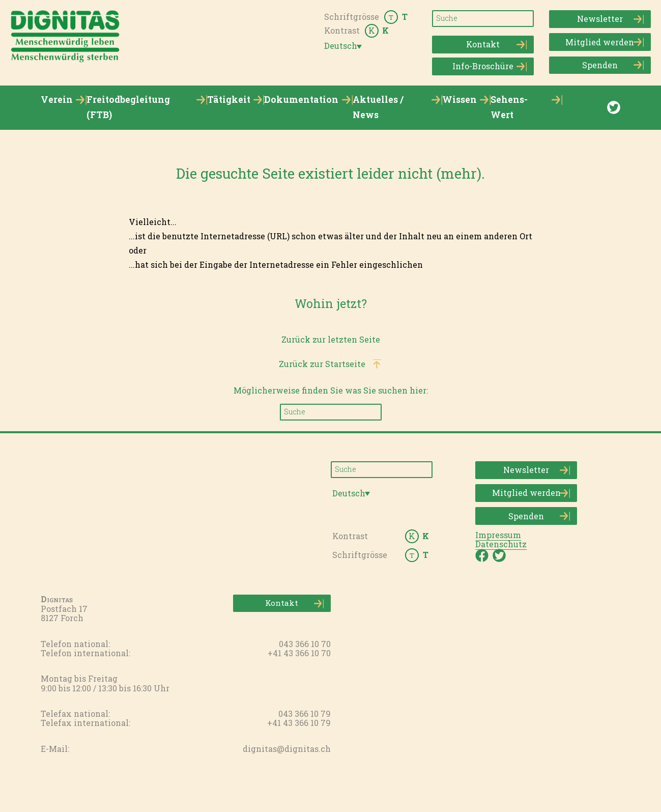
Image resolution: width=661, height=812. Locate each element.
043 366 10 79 (305, 713)
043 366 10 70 (305, 644)
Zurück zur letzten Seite (331, 339)
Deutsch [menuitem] (341, 46)
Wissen (459, 100)
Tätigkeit (229, 100)
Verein (57, 100)
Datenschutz (501, 544)
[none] (345, 46)
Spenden (613, 65)
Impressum (498, 535)
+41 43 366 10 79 (299, 723)
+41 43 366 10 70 (299, 653)
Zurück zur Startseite (322, 364)
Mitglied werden (604, 42)
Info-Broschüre (490, 66)
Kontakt (496, 45)
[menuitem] (345, 46)
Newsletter (610, 19)
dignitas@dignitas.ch (287, 749)
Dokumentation (301, 100)
